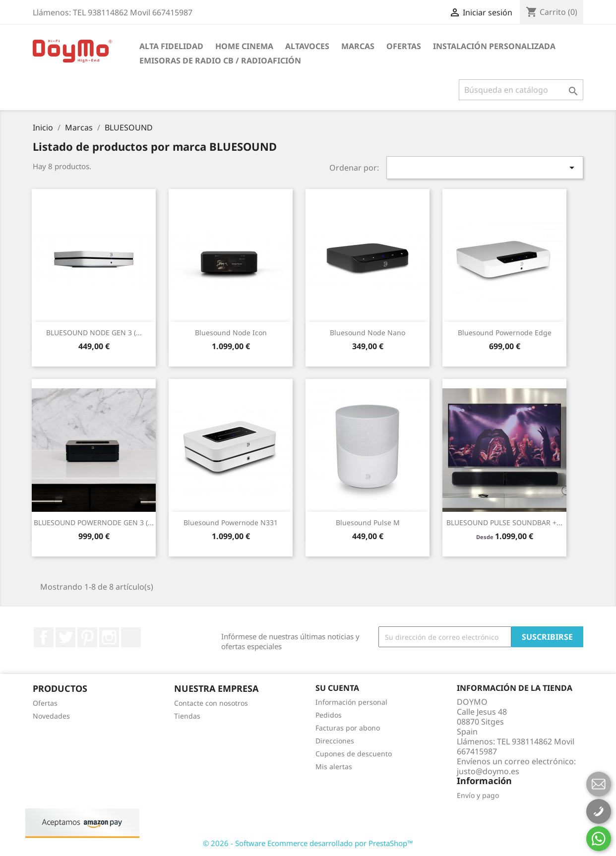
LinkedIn (131, 637)
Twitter (65, 637)
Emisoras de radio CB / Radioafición (220, 61)
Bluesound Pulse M (368, 522)
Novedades (51, 716)
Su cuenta (337, 688)
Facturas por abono (348, 728)
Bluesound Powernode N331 (231, 522)
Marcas (358, 46)
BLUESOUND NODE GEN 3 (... (94, 333)
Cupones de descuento (354, 754)
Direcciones (335, 741)
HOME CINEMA (244, 46)
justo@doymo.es (488, 771)
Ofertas (404, 46)
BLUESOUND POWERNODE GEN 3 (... (94, 522)
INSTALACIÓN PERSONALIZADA (494, 46)
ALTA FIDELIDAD (171, 46)
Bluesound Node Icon (231, 333)
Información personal (351, 702)
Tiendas (187, 716)
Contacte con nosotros (211, 703)
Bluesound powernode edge (505, 333)
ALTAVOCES (307, 46)
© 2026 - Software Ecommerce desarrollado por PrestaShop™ (308, 843)
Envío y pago (478, 795)
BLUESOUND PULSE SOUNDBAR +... (504, 522)
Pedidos (329, 715)
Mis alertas (334, 766)
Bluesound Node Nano (368, 333)
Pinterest (87, 637)
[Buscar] (521, 90)
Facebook (44, 637)
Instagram (109, 637)
